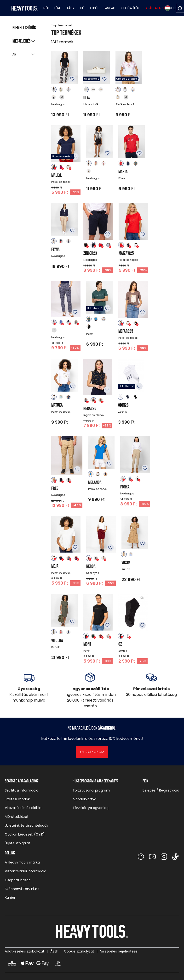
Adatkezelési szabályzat (25, 951)
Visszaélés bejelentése (119, 951)
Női (46, 8)
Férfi (58, 8)
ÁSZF (54, 951)
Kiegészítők (130, 8)
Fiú (82, 8)
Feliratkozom (92, 752)
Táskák (109, 8)
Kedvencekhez (72, 79)
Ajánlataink (155, 8)
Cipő (94, 8)
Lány (71, 8)
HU (170, 8)
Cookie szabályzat (79, 951)
